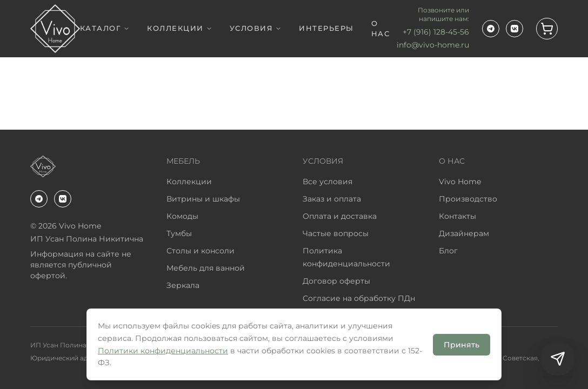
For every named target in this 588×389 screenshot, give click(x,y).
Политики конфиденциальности (163, 351)
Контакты (457, 216)
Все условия (328, 182)
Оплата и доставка (340, 216)
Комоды (182, 216)
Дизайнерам (464, 233)
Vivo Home (460, 182)
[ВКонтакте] (514, 29)
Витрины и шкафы (203, 199)
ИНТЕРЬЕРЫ (326, 28)
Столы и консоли (201, 251)
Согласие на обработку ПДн (359, 298)
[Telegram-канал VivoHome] (491, 29)
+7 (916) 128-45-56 (436, 32)
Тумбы (179, 233)
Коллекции (189, 182)
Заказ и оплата (332, 199)
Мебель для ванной (206, 268)
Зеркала (183, 285)
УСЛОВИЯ (256, 28)
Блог (448, 251)
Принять (462, 345)
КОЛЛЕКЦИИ (180, 28)
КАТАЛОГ (105, 28)
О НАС (381, 29)
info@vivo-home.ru (433, 45)
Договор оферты (336, 281)
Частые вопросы (336, 233)
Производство (468, 199)
